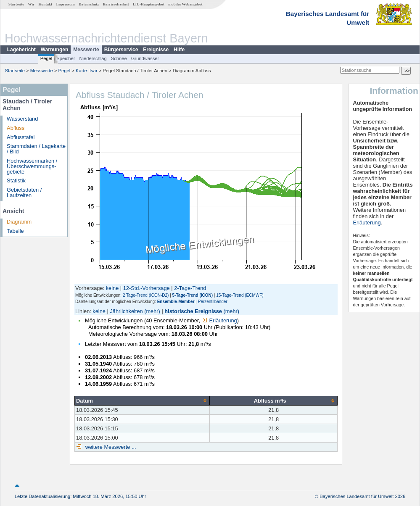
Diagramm (19, 222)
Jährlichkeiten (126, 311)
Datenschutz (89, 4)
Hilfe (179, 50)
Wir (32, 4)
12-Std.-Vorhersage (147, 288)
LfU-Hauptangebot (149, 4)
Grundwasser (145, 58)
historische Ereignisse (193, 311)
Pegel (46, 58)
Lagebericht (21, 50)
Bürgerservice (121, 50)
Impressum (65, 4)
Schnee (119, 58)
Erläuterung (219, 320)
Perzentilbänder (213, 302)
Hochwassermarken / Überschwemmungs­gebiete (32, 166)
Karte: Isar (87, 71)
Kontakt (45, 4)
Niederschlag (93, 58)
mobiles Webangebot (185, 4)
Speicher (66, 58)
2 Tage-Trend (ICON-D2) (146, 295)
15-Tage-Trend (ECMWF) (240, 295)
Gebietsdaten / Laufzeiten (24, 192)
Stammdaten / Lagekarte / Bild (36, 149)
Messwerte (86, 50)
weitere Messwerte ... (110, 447)
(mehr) (152, 311)
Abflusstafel (21, 137)
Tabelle (15, 231)
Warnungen (55, 50)
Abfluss (16, 128)
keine (112, 288)
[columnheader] (142, 401)
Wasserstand (22, 119)
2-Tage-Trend (190, 288)
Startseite (16, 4)
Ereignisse (156, 50)
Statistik (16, 181)
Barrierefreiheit (116, 4)
